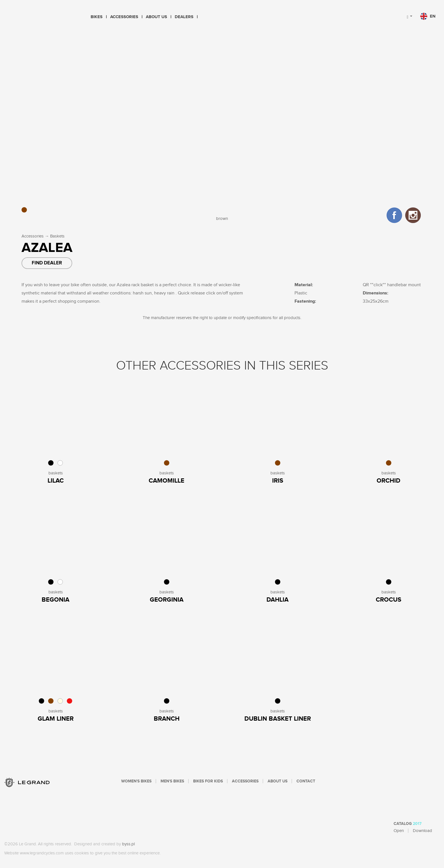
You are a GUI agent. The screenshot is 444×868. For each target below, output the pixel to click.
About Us (156, 17)
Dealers (184, 17)
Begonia (55, 600)
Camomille (166, 481)
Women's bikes (136, 781)
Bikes (97, 17)
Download (422, 831)
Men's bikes (172, 781)
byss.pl (128, 844)
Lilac (56, 481)
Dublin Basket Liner (278, 719)
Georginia (167, 600)
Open (399, 831)
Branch (167, 719)
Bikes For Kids (208, 781)
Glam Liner (56, 719)
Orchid (388, 481)
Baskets (57, 236)
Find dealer (47, 263)
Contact (306, 781)
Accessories (124, 17)
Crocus (388, 600)
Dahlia (277, 600)
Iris (278, 481)
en (428, 16)
